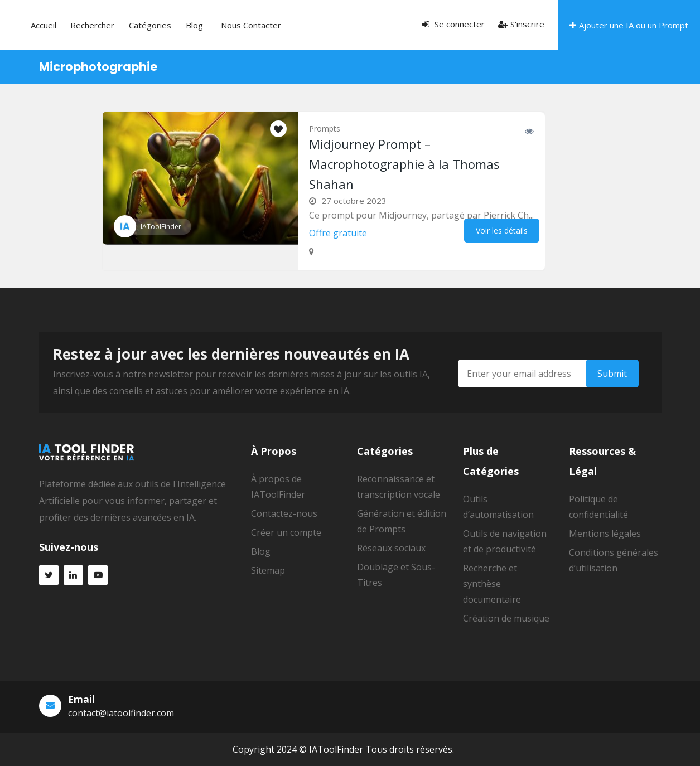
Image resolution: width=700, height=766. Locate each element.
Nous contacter (292, 25)
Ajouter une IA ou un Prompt (629, 25)
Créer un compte (286, 532)
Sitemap (268, 570)
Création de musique (506, 618)
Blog (249, 25)
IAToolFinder (161, 227)
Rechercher (167, 25)
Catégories (215, 25)
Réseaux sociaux (391, 548)
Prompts (325, 129)
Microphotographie (98, 67)
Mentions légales (605, 534)
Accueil (128, 25)
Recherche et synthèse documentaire (492, 584)
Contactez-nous (284, 513)
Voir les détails (502, 231)
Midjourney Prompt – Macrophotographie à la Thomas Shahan (404, 164)
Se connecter (453, 24)
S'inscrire (521, 24)
